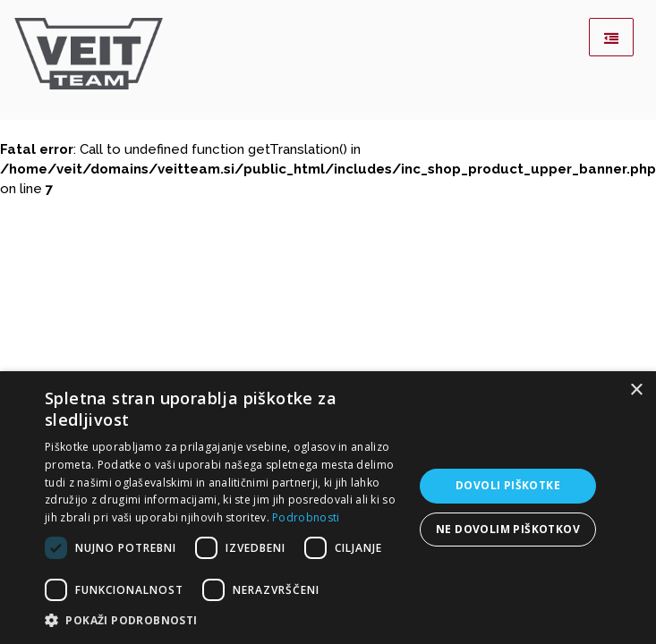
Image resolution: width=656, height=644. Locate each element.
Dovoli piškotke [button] (508, 485)
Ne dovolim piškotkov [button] (508, 529)
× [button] (636, 390)
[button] (226, 621)
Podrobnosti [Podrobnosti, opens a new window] (306, 517)
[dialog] (328, 508)
